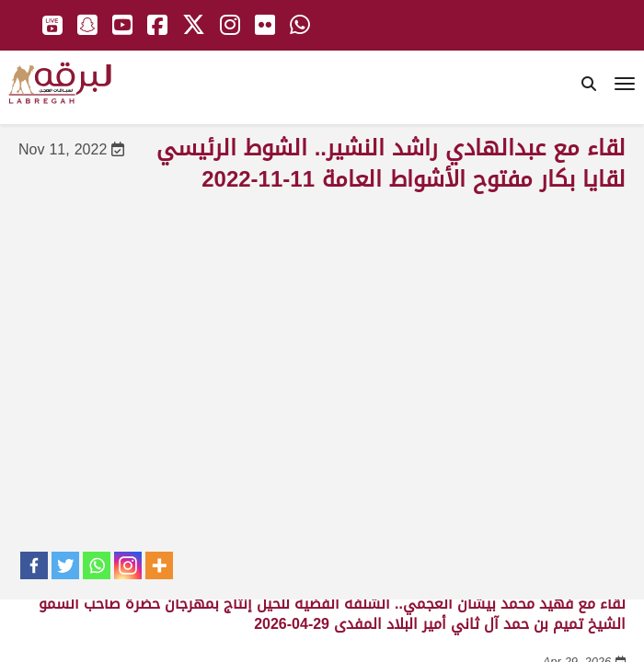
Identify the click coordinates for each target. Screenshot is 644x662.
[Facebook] (34, 565)
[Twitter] (65, 565)
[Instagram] (128, 565)
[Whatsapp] (97, 565)
